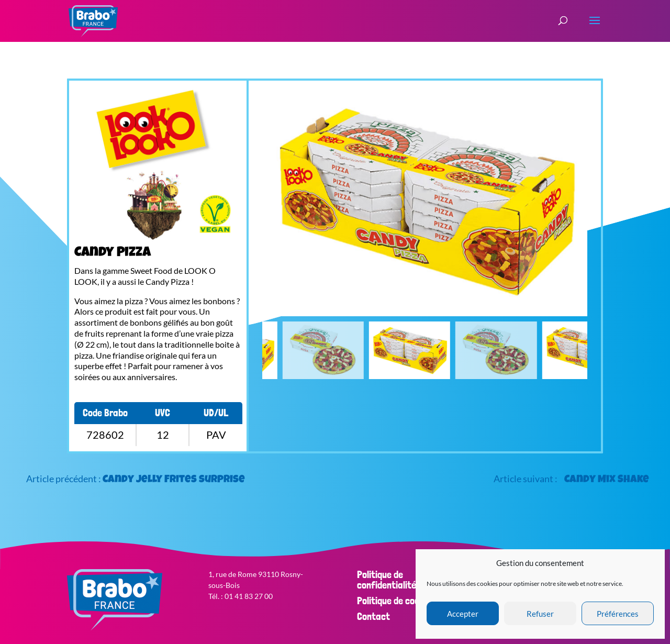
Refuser (540, 614)
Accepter (463, 614)
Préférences (618, 614)
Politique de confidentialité (387, 580)
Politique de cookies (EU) (406, 601)
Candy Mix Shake (607, 480)
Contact (373, 616)
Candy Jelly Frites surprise (174, 480)
